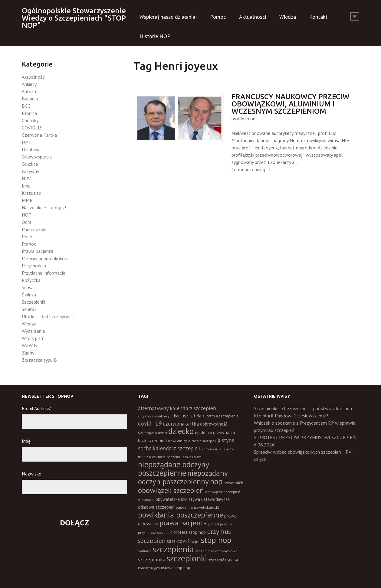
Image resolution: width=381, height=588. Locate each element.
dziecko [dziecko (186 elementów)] (181, 431)
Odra (27, 222)
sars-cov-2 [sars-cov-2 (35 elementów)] (178, 541)
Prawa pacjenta (38, 251)
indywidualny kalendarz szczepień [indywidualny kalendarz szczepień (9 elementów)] (192, 441)
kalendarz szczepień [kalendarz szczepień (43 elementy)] (177, 448)
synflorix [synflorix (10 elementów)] (145, 551)
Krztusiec (31, 193)
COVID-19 (32, 128)
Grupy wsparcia (37, 157)
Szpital (29, 309)
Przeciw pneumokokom (45, 258)
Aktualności (253, 17)
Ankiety (29, 84)
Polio (27, 237)
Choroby (30, 120)
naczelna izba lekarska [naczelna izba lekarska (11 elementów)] (184, 457)
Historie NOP (155, 36)
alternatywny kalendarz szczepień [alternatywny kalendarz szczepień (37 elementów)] (177, 408)
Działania (31, 149)
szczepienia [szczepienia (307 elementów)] (173, 549)
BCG (26, 106)
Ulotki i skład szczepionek (48, 316)
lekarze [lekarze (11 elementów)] (228, 449)
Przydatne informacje (44, 273)
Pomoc (218, 17)
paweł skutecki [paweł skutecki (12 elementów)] (206, 507)
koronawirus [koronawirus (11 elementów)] (211, 449)
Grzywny (30, 171)
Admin (243, 119)
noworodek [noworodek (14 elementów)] (233, 483)
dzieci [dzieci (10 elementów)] (163, 433)
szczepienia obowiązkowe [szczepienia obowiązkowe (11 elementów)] (216, 551)
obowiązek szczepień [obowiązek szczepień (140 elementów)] (171, 490)
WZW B (29, 345)
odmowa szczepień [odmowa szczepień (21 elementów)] (156, 507)
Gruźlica (30, 164)
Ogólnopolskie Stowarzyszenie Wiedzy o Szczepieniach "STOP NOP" (74, 18)
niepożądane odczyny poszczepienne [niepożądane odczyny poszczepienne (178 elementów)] (173, 469)
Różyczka (31, 280)
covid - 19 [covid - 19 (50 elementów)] (150, 423)
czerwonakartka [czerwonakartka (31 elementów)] (181, 424)
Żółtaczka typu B (39, 360)
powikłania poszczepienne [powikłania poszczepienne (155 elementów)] (181, 515)
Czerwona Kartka (39, 135)
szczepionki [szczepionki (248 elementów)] (187, 558)
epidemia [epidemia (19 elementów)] (203, 432)
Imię (26, 441)
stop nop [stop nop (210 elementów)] (216, 540)
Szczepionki (33, 302)
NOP (27, 215)
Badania (30, 99)
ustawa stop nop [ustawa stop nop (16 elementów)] (176, 568)
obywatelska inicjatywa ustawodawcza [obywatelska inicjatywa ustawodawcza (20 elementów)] (193, 499)
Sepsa (28, 287)
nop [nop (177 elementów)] (216, 481)
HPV (26, 178)
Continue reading (251, 169)
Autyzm (30, 91)
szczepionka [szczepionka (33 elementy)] (152, 559)
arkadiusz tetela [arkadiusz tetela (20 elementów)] (186, 416)
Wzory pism (33, 338)
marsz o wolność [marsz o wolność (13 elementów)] (152, 457)
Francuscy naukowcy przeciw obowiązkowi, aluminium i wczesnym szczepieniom (291, 104)
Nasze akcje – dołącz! (44, 207)
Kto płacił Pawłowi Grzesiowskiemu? (291, 416)
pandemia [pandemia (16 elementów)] (184, 507)
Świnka (29, 295)
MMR (27, 200)
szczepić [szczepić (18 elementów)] (216, 560)
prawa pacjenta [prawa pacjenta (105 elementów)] (183, 523)
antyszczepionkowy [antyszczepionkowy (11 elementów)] (154, 416)
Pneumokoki (34, 229)
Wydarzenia (33, 331)
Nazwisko (32, 474)
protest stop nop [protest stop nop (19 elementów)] (190, 532)
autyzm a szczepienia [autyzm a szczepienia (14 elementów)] (220, 416)
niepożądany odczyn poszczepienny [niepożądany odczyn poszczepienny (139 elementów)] (183, 477)
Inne (26, 186)
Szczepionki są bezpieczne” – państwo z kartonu (303, 408)
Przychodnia (34, 266)
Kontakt (318, 17)
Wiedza (288, 17)
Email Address (37, 408)
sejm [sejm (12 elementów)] (195, 542)
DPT (26, 142)
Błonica (29, 113)
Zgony (28, 353)
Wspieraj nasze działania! (168, 17)
